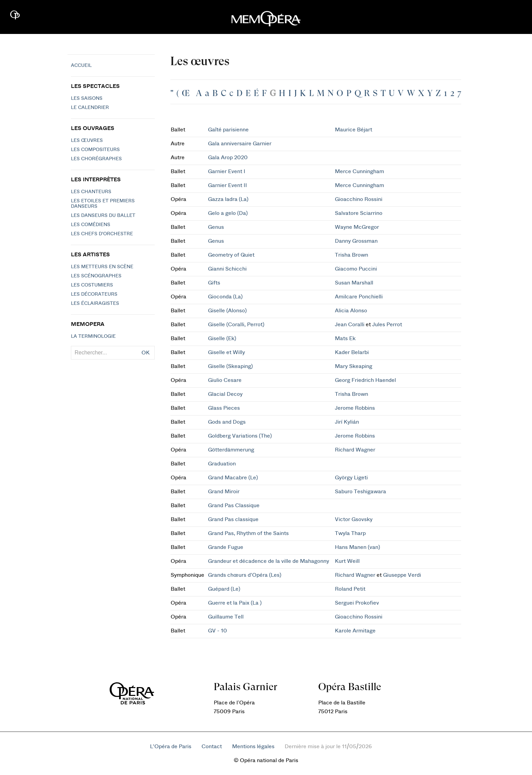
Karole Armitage (355, 631)
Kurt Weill (347, 561)
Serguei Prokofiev (357, 603)
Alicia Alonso (351, 311)
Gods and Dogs (227, 422)
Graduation (222, 464)
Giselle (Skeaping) (230, 366)
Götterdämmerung (231, 450)
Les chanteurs (91, 192)
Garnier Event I (227, 171)
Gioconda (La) (225, 297)
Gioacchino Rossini (359, 199)
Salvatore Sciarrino (359, 213)
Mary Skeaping (354, 366)
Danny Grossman (356, 241)
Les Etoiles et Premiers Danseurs (103, 204)
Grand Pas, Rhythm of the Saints (248, 533)
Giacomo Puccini (356, 269)
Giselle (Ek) (222, 338)
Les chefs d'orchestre (102, 234)
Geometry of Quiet (231, 255)
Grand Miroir (224, 492)
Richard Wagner (355, 450)
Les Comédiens (91, 225)
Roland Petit (350, 589)
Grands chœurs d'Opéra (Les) (245, 575)
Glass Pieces (224, 408)
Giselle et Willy (226, 352)
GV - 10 (217, 631)
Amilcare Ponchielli (359, 297)
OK (146, 353)
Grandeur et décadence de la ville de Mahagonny (269, 561)
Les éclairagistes (95, 303)
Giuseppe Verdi (402, 575)
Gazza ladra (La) (228, 199)
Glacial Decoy (225, 394)
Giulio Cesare (225, 380)
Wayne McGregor (357, 227)
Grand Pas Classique (234, 505)
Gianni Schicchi (227, 269)
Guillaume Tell (226, 617)
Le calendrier (90, 108)
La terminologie (93, 336)
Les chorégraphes (96, 159)
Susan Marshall (354, 283)
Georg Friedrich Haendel (365, 380)
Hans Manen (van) (357, 547)
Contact (212, 746)
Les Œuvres (87, 141)
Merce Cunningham (359, 171)
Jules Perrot (387, 325)
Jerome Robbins (355, 408)
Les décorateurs (94, 294)
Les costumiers (92, 285)
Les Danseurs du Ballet (103, 216)
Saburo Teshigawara (360, 492)
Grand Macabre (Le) (233, 478)
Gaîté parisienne (228, 130)
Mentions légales (253, 746)
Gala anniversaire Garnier (240, 144)
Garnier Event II (227, 185)
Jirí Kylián (347, 422)
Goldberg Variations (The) (240, 436)
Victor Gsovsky (354, 519)
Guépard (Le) (224, 589)
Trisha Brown (351, 255)
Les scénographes (96, 276)
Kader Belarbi (352, 352)
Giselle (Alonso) (227, 311)
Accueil (81, 66)
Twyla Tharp (350, 533)
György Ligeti (351, 478)
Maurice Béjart (354, 130)
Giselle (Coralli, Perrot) (236, 325)
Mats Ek (345, 338)
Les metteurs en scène (102, 267)
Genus (216, 227)
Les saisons (87, 98)
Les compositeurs (95, 150)
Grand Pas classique (233, 519)
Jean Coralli (350, 325)
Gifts (214, 283)
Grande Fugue (226, 547)
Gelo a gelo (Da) (228, 213)
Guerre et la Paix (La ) (235, 603)
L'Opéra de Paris (171, 746)
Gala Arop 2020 (228, 158)
